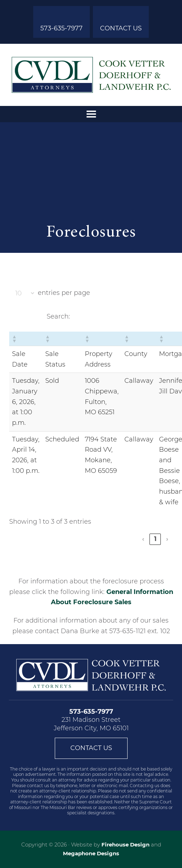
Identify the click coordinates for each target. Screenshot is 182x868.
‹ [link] (143, 539)
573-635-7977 (61, 28)
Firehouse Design (125, 845)
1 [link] (155, 539)
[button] (14, 339)
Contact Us (121, 28)
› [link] (167, 539)
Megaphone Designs (91, 853)
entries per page (64, 293)
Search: (58, 316)
